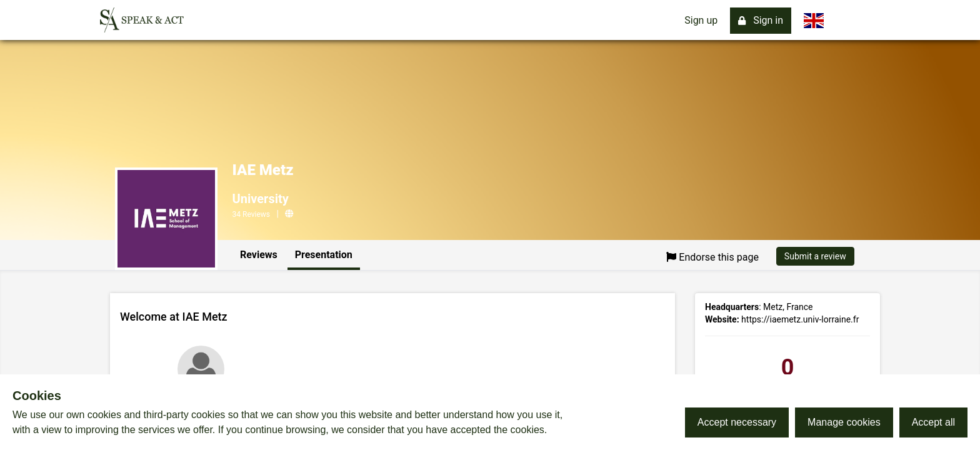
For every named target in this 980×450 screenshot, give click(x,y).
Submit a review (815, 256)
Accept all (933, 422)
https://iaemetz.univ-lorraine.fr (800, 319)
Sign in (761, 20)
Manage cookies (844, 422)
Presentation (324, 255)
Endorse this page (712, 257)
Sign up (701, 20)
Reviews (259, 255)
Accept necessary (737, 422)
